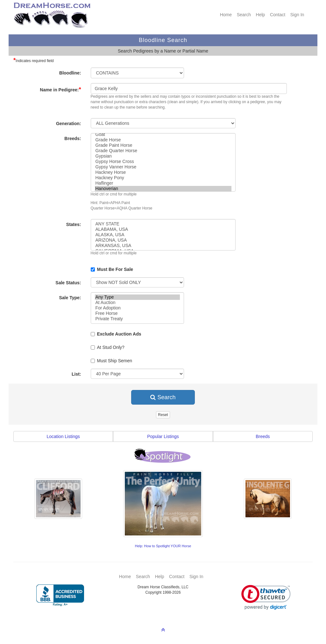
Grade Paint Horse (163, 145)
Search (244, 15)
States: (74, 224)
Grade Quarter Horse (163, 151)
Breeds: (73, 138)
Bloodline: (70, 73)
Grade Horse (163, 140)
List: (76, 374)
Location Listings (63, 436)
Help (261, 15)
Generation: (69, 124)
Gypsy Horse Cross (163, 162)
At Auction (137, 303)
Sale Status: (68, 283)
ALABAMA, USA (163, 229)
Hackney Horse (163, 172)
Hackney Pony (163, 178)
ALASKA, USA (163, 235)
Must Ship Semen (112, 361)
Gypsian (163, 156)
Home (226, 15)
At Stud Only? (108, 347)
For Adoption (137, 308)
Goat (163, 134)
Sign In (297, 15)
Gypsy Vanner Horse (163, 167)
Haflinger (163, 183)
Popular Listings (163, 436)
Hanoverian (163, 189)
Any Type (137, 297)
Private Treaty (137, 319)
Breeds (263, 436)
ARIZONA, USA (163, 240)
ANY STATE (163, 224)
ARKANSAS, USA (163, 246)
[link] (266, 597)
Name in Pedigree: (60, 89)
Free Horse (137, 313)
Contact (278, 15)
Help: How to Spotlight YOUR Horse (163, 546)
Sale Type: (70, 298)
